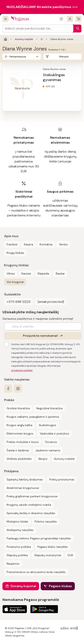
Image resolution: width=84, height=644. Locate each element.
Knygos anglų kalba (19, 425)
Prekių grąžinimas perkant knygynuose (32, 496)
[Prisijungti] (70, 19)
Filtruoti (64, 57)
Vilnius (11, 273)
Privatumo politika (19, 547)
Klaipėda (43, 273)
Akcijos (43, 459)
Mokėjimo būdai (17, 522)
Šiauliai (60, 273)
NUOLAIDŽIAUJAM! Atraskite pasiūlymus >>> (42, 7)
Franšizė (12, 244)
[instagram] (18, 389)
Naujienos (13, 564)
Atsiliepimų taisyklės (20, 530)
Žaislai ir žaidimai (18, 450)
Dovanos (51, 442)
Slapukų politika (17, 555)
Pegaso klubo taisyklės (53, 547)
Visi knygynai (15, 282)
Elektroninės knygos (20, 434)
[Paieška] (77, 29)
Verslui (63, 244)
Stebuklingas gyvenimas (54, 77)
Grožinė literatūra (18, 408)
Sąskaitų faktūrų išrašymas (25, 479)
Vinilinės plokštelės (19, 459)
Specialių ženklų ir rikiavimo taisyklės (31, 513)
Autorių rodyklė (24, 39)
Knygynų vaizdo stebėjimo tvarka (29, 505)
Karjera (29, 244)
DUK (70, 555)
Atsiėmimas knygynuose (23, 488)
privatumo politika (22, 370)
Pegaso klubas (60, 586)
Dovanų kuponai (23, 586)
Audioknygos (48, 425)
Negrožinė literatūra (49, 408)
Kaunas (26, 273)
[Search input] (38, 29)
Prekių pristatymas (62, 479)
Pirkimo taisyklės (46, 522)
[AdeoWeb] (69, 628)
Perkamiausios (18, 57)
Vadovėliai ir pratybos (54, 434)
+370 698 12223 (18, 302)
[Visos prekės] (6, 19)
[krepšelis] (78, 19)
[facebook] (8, 389)
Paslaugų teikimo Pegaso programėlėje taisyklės (39, 538)
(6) (53, 86)
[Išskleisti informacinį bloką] (61, 19)
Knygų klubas (15, 253)
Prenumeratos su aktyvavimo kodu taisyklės (36, 572)
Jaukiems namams (48, 450)
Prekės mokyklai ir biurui (23, 442)
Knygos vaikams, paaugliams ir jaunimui (33, 417)
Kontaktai (46, 244)
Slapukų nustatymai (48, 555)
